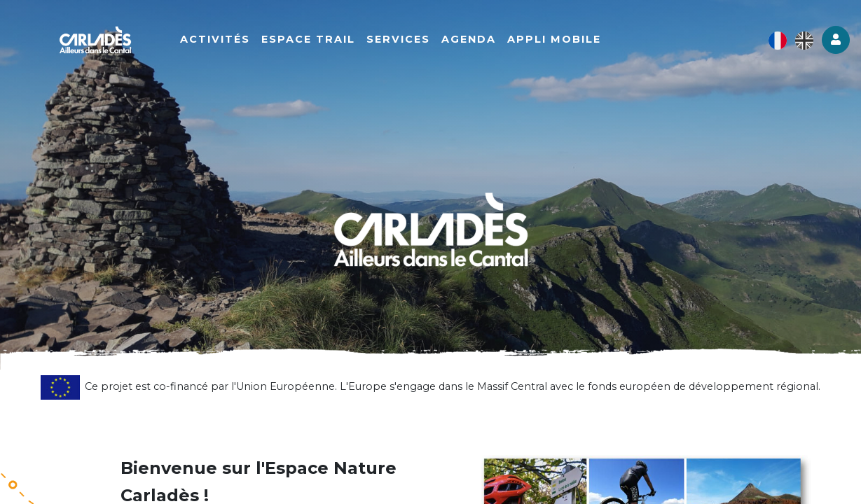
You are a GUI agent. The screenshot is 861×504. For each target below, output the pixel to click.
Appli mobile (559, 40)
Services (403, 40)
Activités (220, 40)
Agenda (474, 40)
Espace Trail (313, 40)
